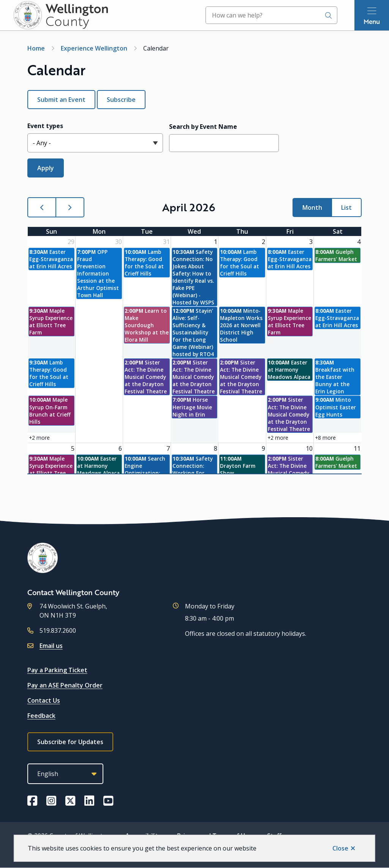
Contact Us (44, 700)
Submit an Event (61, 100)
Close (340, 848)
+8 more (325, 438)
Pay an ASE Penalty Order (65, 685)
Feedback (41, 716)
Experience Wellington (94, 48)
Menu (372, 21)
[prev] (42, 207)
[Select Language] (65, 774)
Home (36, 48)
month (312, 207)
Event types (45, 126)
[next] (70, 207)
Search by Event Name (203, 127)
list (346, 207)
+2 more (39, 438)
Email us (51, 646)
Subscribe (121, 100)
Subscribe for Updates (70, 742)
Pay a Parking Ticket (57, 670)
